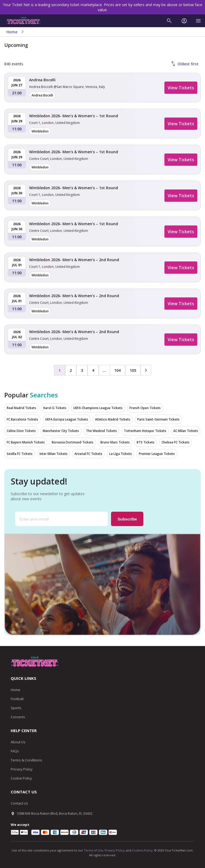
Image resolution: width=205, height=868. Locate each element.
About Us (18, 742)
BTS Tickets (146, 442)
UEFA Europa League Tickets (67, 419)
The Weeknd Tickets (101, 431)
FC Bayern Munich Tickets (26, 442)
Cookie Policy (21, 778)
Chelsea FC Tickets (176, 442)
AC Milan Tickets (186, 431)
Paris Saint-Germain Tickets (158, 419)
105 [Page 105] (133, 370)
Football (17, 699)
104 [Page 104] (117, 370)
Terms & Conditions (26, 760)
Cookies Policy (142, 850)
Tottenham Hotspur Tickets (145, 431)
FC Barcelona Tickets (22, 419)
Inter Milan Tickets (54, 454)
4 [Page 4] (93, 370)
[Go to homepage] (23, 21)
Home (12, 32)
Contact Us (19, 803)
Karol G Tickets (55, 408)
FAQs (15, 751)
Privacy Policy (22, 769)
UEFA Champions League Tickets (98, 408)
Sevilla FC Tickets (20, 454)
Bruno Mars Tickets (115, 442)
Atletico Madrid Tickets (113, 419)
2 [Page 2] (71, 370)
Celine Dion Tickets (21, 431)
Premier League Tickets (157, 454)
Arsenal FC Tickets (88, 454)
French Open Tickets (145, 408)
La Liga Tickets (121, 454)
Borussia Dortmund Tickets (73, 442)
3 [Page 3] (82, 370)
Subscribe (127, 519)
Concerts (18, 717)
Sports (16, 708)
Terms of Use (93, 850)
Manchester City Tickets (61, 431)
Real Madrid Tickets (21, 408)
